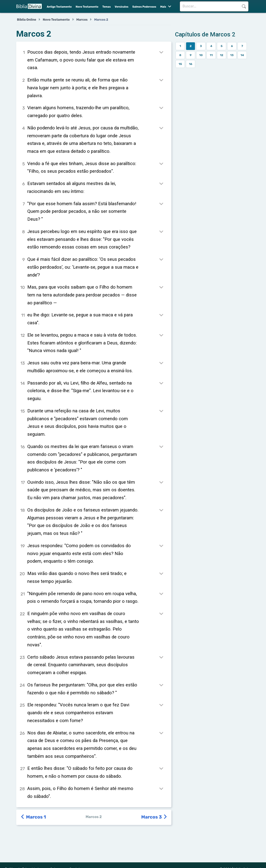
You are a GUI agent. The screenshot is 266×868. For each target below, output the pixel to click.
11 (211, 55)
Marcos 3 (154, 817)
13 (232, 55)
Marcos (82, 20)
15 (180, 64)
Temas (106, 7)
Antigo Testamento (59, 7)
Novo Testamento (87, 7)
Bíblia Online (27, 20)
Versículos (122, 7)
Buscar (244, 6)
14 (242, 55)
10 (201, 55)
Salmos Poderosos (144, 7)
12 (222, 55)
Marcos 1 (34, 817)
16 (191, 64)
